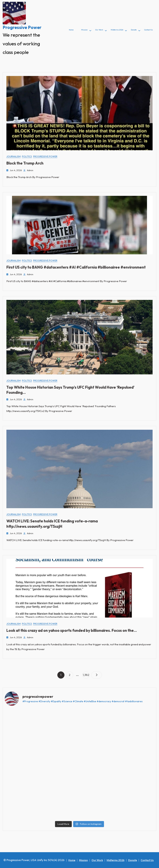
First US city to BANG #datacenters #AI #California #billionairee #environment (76, 267)
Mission (84, 30)
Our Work (99, 30)
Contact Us (148, 30)
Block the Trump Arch (25, 163)
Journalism (14, 156)
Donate (134, 30)
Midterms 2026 (117, 30)
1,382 (86, 674)
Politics (27, 156)
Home (71, 30)
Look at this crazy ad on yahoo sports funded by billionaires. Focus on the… (72, 630)
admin (30, 170)
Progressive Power (22, 27)
